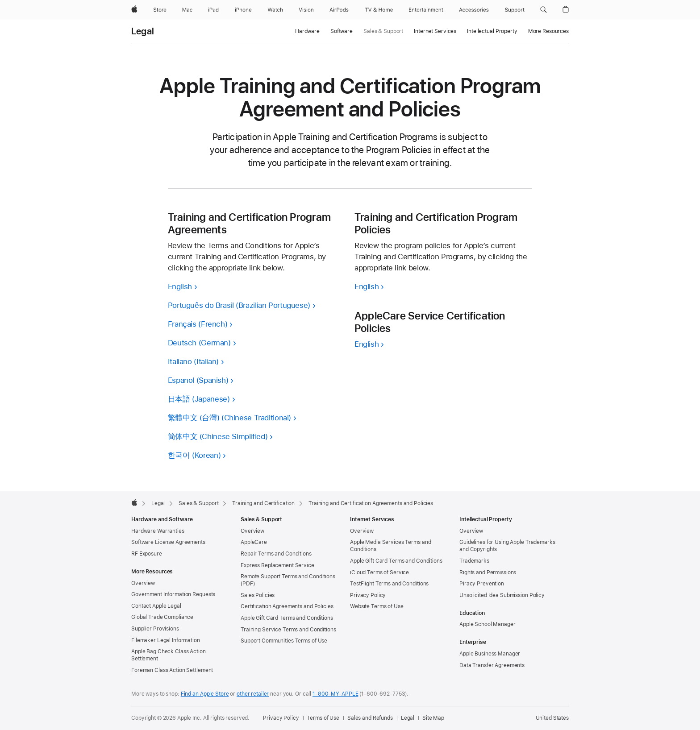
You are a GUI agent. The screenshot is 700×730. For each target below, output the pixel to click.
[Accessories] (474, 10)
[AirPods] (339, 10)
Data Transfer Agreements (492, 665)
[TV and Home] (379, 10)
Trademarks (474, 561)
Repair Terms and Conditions (276, 554)
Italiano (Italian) (193, 361)
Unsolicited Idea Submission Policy (502, 595)
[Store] (160, 10)
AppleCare (254, 542)
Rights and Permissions (488, 572)
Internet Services (435, 31)
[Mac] (187, 10)
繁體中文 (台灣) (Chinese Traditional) (229, 418)
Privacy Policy (368, 595)
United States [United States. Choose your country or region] (552, 718)
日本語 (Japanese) (199, 399)
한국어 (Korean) (194, 455)
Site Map (433, 718)
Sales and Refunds (370, 718)
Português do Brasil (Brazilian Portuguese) (239, 305)
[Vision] (306, 10)
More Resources (548, 31)
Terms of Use (323, 718)
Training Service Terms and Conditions (288, 630)
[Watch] (275, 10)
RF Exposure (147, 554)
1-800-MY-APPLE (335, 694)
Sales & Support (383, 31)
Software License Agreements (168, 542)
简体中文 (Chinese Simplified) (218, 436)
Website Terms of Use (377, 606)
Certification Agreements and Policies (287, 606)
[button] (544, 10)
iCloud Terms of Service (379, 572)
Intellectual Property (492, 31)
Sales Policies (258, 595)
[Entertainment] (426, 10)
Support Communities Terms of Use (284, 641)
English (180, 286)
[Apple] (134, 10)
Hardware (307, 31)
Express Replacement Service (277, 565)
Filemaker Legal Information (166, 640)
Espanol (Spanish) (198, 380)
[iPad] (213, 10)
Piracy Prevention (482, 584)
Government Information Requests (173, 594)
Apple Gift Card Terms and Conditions (287, 618)
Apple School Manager (487, 624)
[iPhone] (243, 10)
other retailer (253, 694)
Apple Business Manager (490, 654)
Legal (143, 31)
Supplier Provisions (155, 629)
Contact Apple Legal (156, 606)
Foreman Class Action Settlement (172, 670)
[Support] (515, 10)
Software (342, 31)
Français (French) (198, 324)
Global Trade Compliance (162, 617)
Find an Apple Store (205, 694)
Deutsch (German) (199, 343)
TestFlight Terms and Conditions (389, 584)
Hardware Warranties (158, 531)
